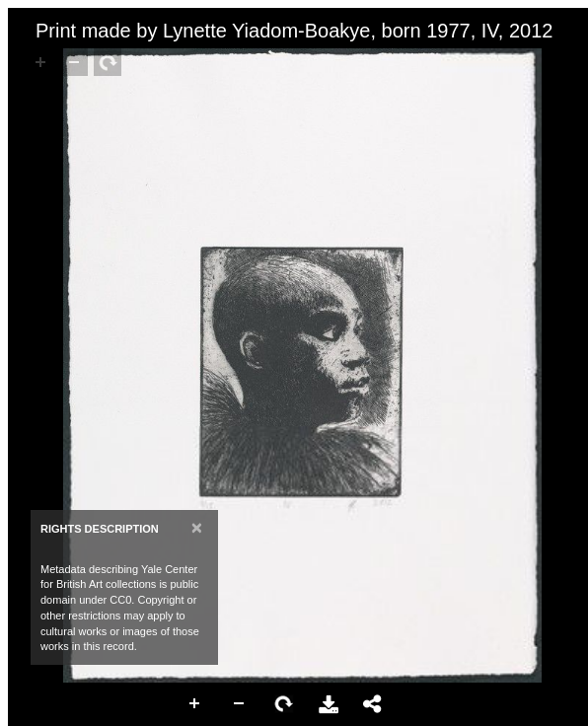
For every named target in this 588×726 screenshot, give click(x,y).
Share (373, 704)
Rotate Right (284, 704)
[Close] (197, 527)
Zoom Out (240, 704)
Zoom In (195, 704)
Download (329, 704)
